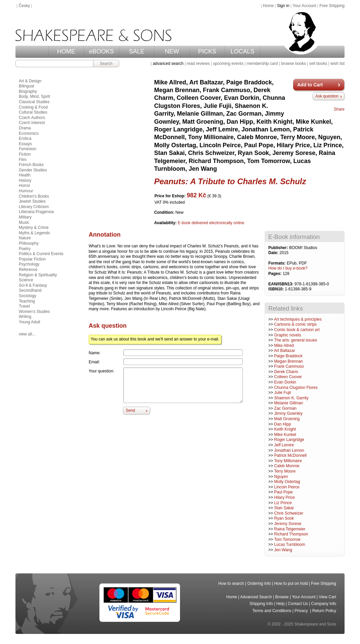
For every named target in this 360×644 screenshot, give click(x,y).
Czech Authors (32, 118)
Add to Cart (310, 85)
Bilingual (26, 86)
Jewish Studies (32, 201)
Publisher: (279, 248)
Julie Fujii (282, 393)
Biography (28, 91)
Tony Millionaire (288, 461)
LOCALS (242, 51)
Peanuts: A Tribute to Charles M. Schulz (230, 181)
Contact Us (298, 604)
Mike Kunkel (285, 435)
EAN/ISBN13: (281, 284)
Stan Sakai (284, 508)
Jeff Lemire (284, 445)
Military (25, 217)
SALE (137, 51)
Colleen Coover (288, 377)
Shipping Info (261, 604)
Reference (28, 270)
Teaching (27, 301)
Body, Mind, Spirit (34, 96)
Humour (26, 191)
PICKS (207, 51)
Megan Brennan (288, 361)
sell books (318, 64)
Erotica (25, 138)
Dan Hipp (282, 424)
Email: (94, 362)
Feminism (28, 149)
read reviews (198, 64)
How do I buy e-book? (288, 268)
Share (339, 109)
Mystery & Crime (34, 228)
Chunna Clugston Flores (296, 388)
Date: (274, 253)
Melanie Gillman (288, 403)
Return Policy (324, 611)
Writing (25, 317)
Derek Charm (286, 372)
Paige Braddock (288, 356)
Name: (95, 353)
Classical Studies (34, 102)
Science (26, 280)
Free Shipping (332, 6)
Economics (29, 133)
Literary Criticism (34, 207)
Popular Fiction (32, 259)
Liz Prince (283, 503)
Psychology (29, 264)
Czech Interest (32, 123)
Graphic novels (287, 335)
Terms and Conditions (272, 611)
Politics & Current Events (41, 254)
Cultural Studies (33, 112)
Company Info (324, 604)
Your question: (101, 371)
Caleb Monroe (287, 466)
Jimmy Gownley (288, 413)
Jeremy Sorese (288, 524)
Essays (25, 144)
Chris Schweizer (289, 513)
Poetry (25, 249)
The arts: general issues (296, 340)
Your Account (304, 6)
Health (25, 175)
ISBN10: (277, 289)
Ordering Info (259, 583)
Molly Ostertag (287, 482)
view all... (27, 334)
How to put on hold (291, 583)
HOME (66, 51)
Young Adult (30, 322)
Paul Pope (283, 492)
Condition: (165, 212)
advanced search (168, 64)
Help (281, 604)
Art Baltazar (285, 351)
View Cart (327, 597)
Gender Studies (33, 170)
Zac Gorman (285, 408)
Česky (24, 6)
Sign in (283, 6)
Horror (25, 186)
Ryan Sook (284, 518)
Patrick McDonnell (290, 455)
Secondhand (30, 290)
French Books (31, 165)
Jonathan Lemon (289, 450)
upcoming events (228, 64)
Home (268, 6)
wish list (337, 64)
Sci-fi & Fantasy (33, 285)
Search (106, 64)
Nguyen (281, 477)
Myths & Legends (34, 233)
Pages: (276, 274)
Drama (25, 128)
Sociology (28, 296)
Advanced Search (256, 597)
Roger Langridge (289, 440)
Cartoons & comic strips (295, 324)
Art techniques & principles (298, 319)
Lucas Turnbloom (289, 545)
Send (130, 410)
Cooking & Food (33, 107)
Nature (25, 238)
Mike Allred (284, 346)
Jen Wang (283, 550)
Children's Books (34, 196)
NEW (172, 51)
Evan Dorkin (285, 382)
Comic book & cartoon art (297, 330)
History (25, 180)
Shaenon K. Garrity (291, 398)
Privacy (302, 611)
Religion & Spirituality (38, 275)
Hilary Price (284, 497)
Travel (24, 306)
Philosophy (29, 243)
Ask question (327, 96)
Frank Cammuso (289, 366)
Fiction (25, 154)
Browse (282, 597)
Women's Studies (34, 312)
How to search (231, 583)
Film (23, 160)
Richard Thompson (291, 534)
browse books (294, 64)
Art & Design (30, 81)
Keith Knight (285, 429)
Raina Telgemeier (290, 529)
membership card (262, 64)
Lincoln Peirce (287, 487)
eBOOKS (101, 51)
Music (24, 223)
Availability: (166, 223)
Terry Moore (285, 471)
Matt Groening (287, 419)
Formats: (278, 263)
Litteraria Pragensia (36, 212)
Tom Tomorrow (287, 539)
